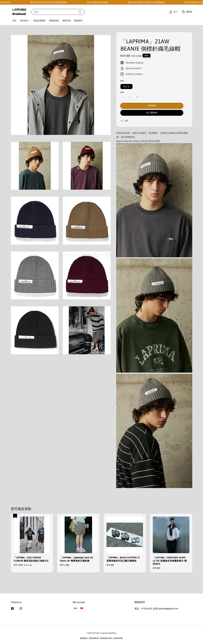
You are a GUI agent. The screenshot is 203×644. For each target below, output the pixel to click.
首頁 (15, 21)
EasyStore (113, 633)
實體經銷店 (54, 21)
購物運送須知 (106, 638)
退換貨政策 (118, 638)
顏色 (122, 81)
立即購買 (152, 106)
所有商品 (24, 21)
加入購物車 (152, 113)
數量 (122, 92)
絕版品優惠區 (40, 21)
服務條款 (84, 638)
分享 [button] (124, 121)
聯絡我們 (78, 21)
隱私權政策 (94, 638)
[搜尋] (80, 12)
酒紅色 (126, 87)
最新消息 (67, 21)
